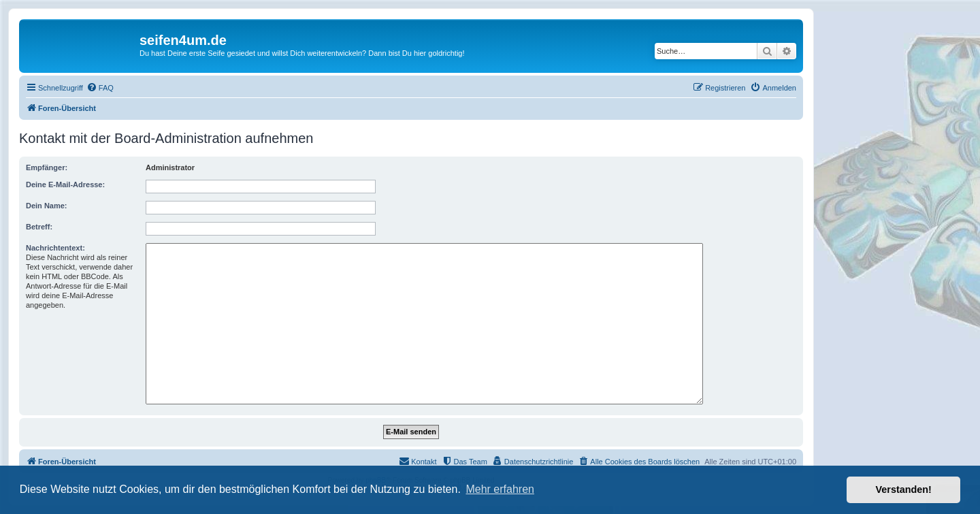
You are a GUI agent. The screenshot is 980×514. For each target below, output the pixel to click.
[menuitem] (100, 88)
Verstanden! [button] (904, 489)
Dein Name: (47, 206)
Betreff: (39, 227)
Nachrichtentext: (55, 248)
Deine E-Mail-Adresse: (65, 184)
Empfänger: (47, 167)
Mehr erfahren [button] (500, 489)
